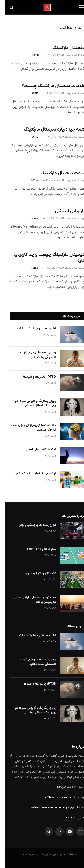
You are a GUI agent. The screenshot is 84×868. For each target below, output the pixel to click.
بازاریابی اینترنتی (65, 211)
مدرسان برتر (72, 808)
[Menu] (77, 7)
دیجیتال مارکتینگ (63, 48)
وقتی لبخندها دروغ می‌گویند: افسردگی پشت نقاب (32, 355)
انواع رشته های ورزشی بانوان (32, 525)
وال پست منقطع (69, 818)
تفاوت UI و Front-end (36, 549)
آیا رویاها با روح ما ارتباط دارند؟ (31, 328)
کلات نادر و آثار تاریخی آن (35, 573)
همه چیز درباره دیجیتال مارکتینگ (49, 129)
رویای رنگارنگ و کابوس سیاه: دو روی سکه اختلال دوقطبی (30, 403)
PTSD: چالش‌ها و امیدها (34, 377)
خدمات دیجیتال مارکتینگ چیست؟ (48, 86)
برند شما (74, 798)
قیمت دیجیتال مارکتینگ (57, 173)
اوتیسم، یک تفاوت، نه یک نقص (30, 474)
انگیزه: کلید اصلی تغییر (36, 449)
